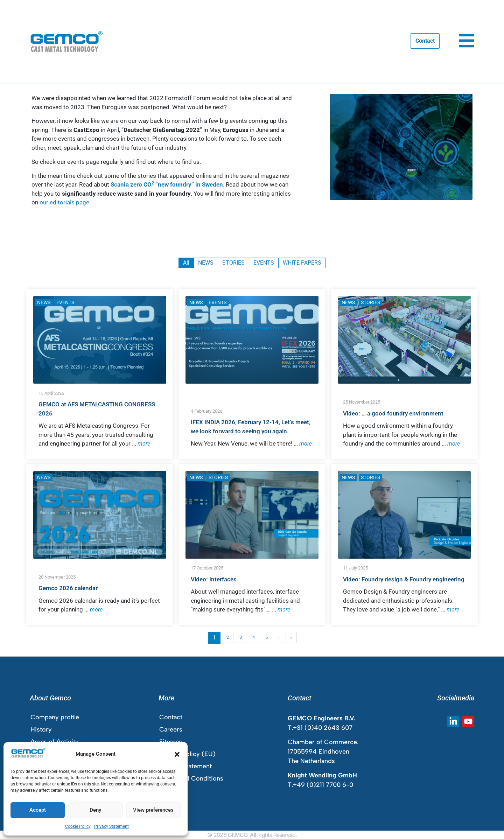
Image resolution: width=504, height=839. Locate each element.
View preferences (153, 810)
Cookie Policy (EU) (187, 754)
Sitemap (171, 742)
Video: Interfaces (214, 579)
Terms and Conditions (191, 778)
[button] (177, 754)
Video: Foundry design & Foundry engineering (404, 579)
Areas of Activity (55, 742)
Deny (95, 810)
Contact (171, 717)
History (41, 729)
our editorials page (64, 202)
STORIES (370, 302)
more (144, 444)
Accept (38, 810)
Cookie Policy (78, 826)
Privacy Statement (111, 826)
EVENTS (65, 302)
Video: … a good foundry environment (393, 413)
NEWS (44, 302)
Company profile (55, 717)
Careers (171, 729)
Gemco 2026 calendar (68, 588)
